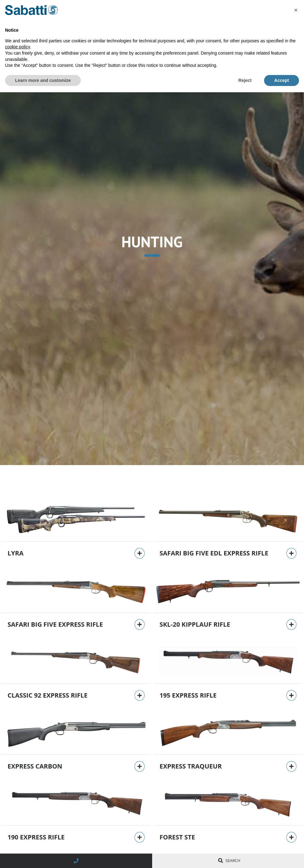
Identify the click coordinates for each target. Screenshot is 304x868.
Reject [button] (245, 80)
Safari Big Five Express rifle (55, 624)
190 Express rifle (36, 837)
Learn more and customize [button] (43, 80)
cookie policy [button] (17, 47)
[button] (296, 10)
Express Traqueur (191, 766)
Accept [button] (282, 80)
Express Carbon (35, 766)
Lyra (16, 553)
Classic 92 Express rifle (48, 695)
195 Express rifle (188, 695)
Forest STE (177, 837)
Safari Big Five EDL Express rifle (214, 553)
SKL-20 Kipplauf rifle (195, 624)
